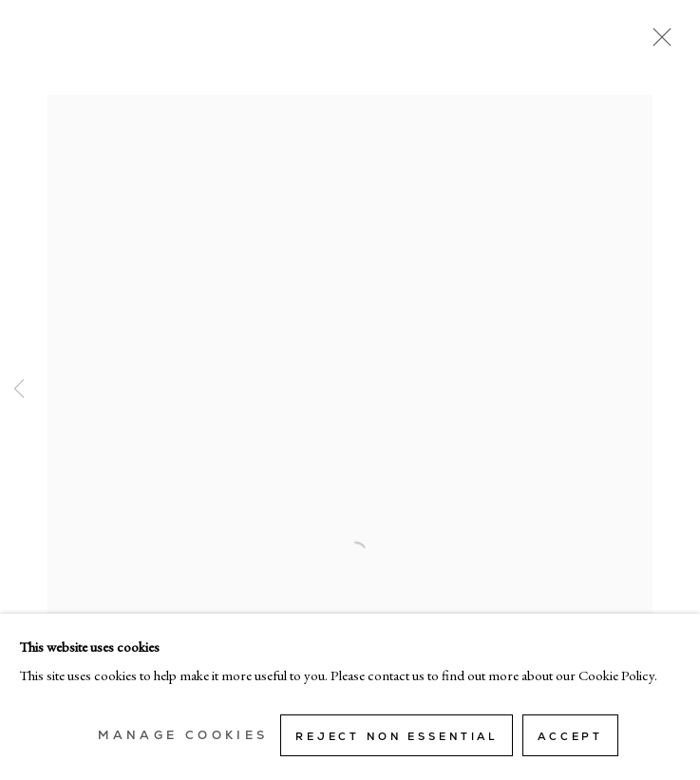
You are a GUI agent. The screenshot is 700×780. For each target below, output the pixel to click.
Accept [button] (570, 736)
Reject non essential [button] (397, 736)
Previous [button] (19, 390)
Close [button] (657, 43)
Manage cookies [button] (183, 735)
